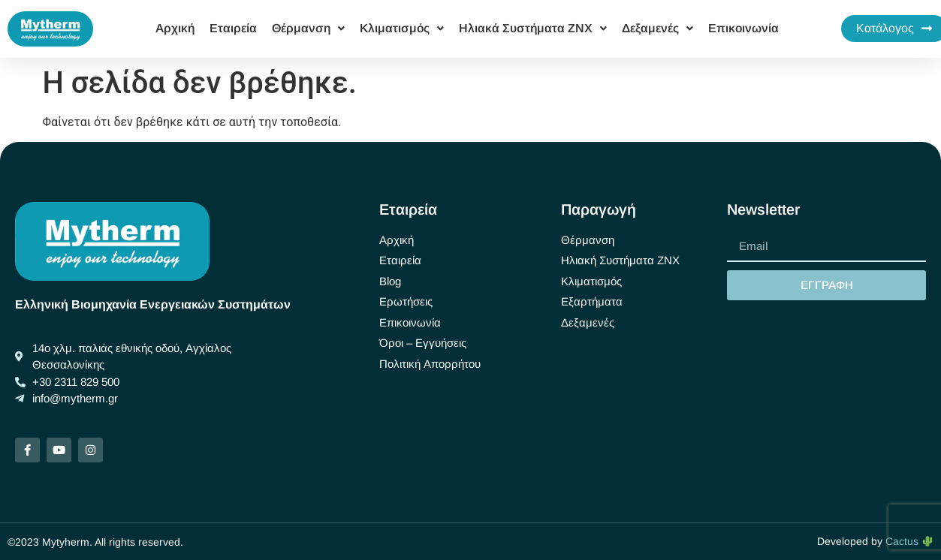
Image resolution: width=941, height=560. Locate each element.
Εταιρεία (233, 28)
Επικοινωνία (743, 28)
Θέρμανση (308, 28)
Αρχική (175, 28)
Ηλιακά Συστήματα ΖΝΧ (533, 28)
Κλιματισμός (402, 28)
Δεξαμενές (657, 28)
